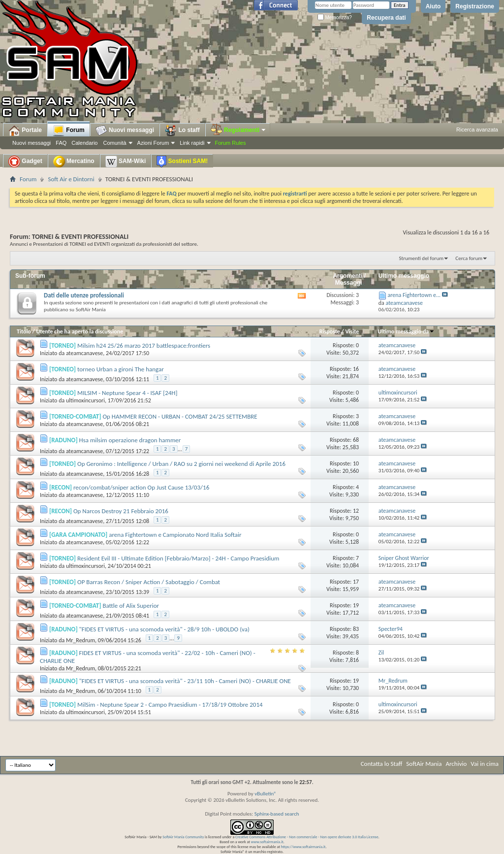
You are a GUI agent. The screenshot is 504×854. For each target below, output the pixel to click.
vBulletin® (266, 794)
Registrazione (475, 6)
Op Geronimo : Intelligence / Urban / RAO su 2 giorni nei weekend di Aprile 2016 (181, 464)
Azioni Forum (153, 143)
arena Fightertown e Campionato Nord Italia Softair (175, 535)
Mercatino (74, 162)
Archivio (457, 764)
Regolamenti (239, 130)
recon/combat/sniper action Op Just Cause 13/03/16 (141, 487)
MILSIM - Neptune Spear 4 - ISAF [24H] (127, 393)
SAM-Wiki (126, 162)
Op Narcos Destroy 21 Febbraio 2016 (121, 511)
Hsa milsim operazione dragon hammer (130, 440)
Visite (352, 331)
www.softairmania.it (267, 842)
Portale (25, 131)
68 (356, 440)
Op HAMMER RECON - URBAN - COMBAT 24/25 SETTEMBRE (180, 416)
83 (356, 629)
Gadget (25, 162)
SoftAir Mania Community (183, 837)
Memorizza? (335, 17)
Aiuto (433, 6)
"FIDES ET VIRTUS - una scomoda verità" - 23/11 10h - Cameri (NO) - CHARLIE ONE (185, 681)
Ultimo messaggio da (406, 331)
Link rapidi (192, 143)
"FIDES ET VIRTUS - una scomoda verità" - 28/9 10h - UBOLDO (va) (164, 629)
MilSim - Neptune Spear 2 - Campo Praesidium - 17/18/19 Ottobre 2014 (170, 705)
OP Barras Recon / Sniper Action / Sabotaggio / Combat (149, 582)
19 (356, 605)
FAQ (61, 143)
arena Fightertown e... (414, 295)
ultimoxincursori (85, 400)
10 (356, 463)
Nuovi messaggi (31, 143)
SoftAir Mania (424, 764)
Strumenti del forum (421, 258)
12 (356, 511)
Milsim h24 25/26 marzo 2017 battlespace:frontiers (144, 345)
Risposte (330, 331)
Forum (69, 131)
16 (356, 369)
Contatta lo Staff (382, 764)
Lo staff (182, 131)
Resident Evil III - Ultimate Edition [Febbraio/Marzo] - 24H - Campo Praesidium (178, 558)
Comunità (114, 143)
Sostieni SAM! (182, 162)
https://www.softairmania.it (303, 847)
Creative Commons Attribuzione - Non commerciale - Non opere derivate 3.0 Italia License (307, 837)
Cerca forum (469, 258)
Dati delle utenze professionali (84, 295)
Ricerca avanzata (477, 130)
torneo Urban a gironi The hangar (121, 369)
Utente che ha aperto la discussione (79, 331)
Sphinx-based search (277, 814)
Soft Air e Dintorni (71, 179)
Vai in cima (485, 764)
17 (356, 582)
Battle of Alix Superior (131, 606)
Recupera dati (386, 18)
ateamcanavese (84, 353)
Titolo (24, 331)
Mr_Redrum (80, 640)
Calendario (84, 143)
